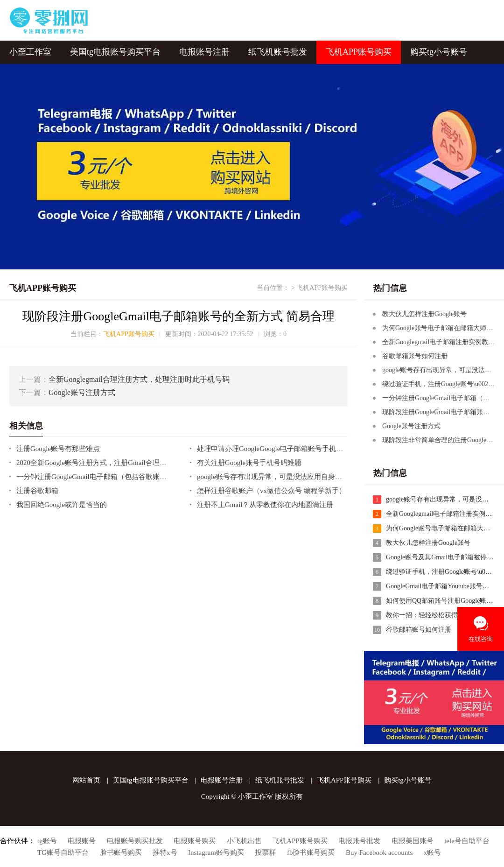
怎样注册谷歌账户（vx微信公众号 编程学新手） (271, 490)
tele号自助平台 (467, 840)
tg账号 (47, 840)
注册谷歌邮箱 (37, 490)
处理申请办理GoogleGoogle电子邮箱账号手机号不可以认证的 (291, 448)
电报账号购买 (195, 840)
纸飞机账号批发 (278, 51)
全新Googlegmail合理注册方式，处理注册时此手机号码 (139, 378)
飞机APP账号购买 (359, 51)
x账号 (433, 852)
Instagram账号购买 (216, 852)
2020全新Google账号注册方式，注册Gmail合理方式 (95, 462)
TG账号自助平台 (63, 852)
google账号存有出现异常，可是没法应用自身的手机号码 (283, 476)
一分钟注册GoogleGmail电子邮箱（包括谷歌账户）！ (98, 476)
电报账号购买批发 (135, 840)
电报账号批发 (359, 840)
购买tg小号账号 (439, 51)
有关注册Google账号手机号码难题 (249, 462)
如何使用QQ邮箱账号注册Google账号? (441, 600)
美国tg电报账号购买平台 (115, 51)
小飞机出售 (244, 840)
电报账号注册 (204, 51)
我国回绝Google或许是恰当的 (62, 504)
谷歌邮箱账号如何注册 (415, 355)
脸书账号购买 (121, 852)
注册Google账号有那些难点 (58, 448)
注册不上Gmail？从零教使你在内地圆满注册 (265, 504)
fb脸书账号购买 (311, 852)
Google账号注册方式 (82, 391)
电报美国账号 (413, 840)
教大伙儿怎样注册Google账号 (424, 313)
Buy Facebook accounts (379, 852)
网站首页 (86, 779)
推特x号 (165, 852)
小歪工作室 (30, 51)
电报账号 (82, 840)
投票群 (265, 852)
